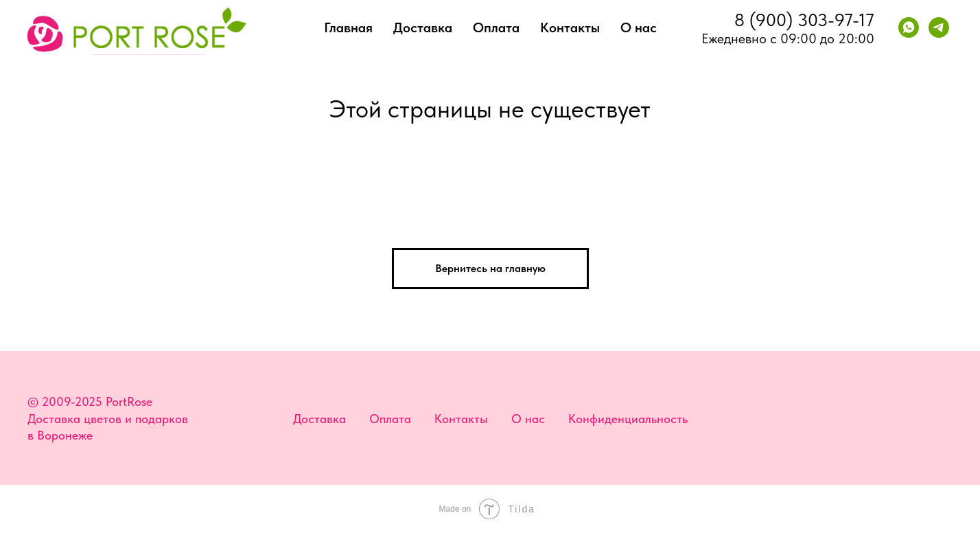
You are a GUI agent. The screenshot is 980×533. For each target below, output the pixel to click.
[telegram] (939, 27)
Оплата (496, 27)
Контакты (570, 27)
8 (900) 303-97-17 (804, 20)
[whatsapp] (909, 27)
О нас (639, 27)
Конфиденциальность (628, 419)
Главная (348, 27)
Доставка (423, 27)
